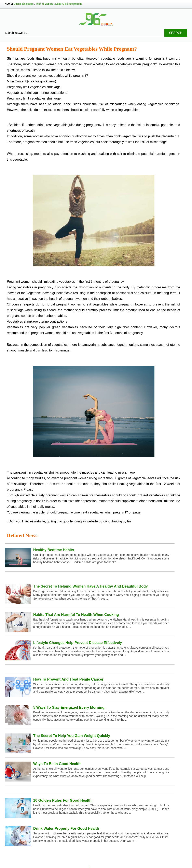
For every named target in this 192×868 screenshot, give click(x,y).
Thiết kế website (44, 4)
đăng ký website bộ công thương (98, 521)
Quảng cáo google (24, 4)
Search (176, 33)
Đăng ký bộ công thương (69, 4)
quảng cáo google (60, 521)
